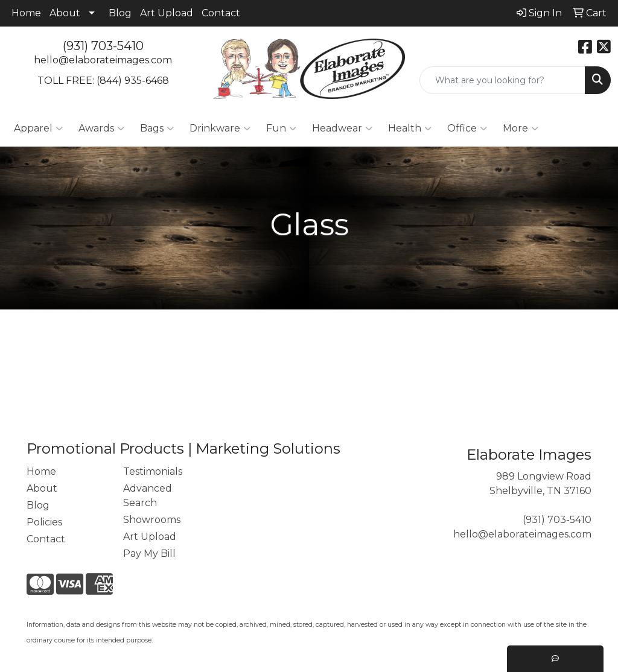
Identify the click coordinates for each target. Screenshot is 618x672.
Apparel (38, 128)
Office (467, 128)
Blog (120, 13)
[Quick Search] (502, 80)
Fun (281, 128)
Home (26, 13)
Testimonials (153, 471)
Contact (221, 13)
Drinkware (220, 128)
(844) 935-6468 (133, 81)
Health (410, 128)
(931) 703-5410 (103, 46)
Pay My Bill (149, 553)
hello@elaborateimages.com (103, 60)
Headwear (342, 128)
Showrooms (152, 520)
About (65, 13)
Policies (44, 522)
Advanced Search (148, 496)
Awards (101, 128)
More (521, 128)
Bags (157, 128)
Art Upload (167, 13)
